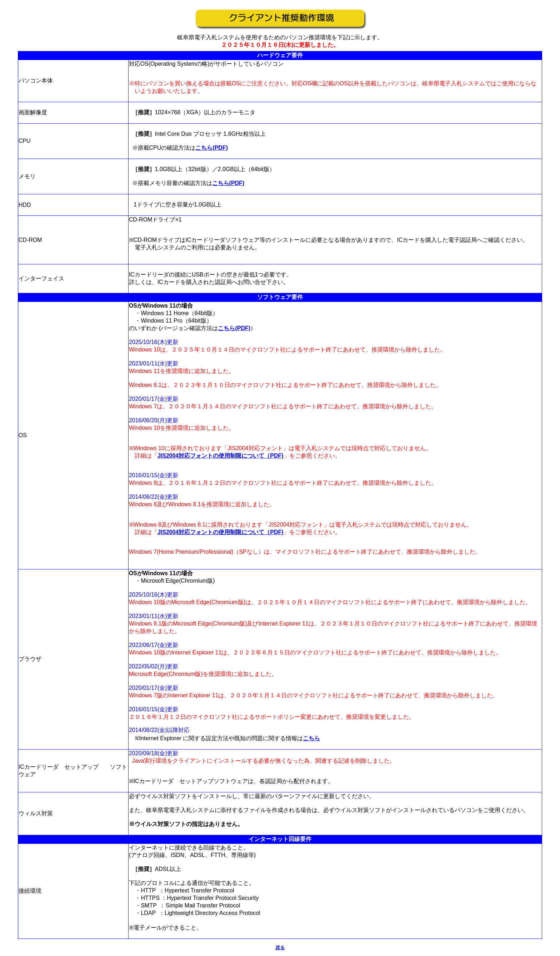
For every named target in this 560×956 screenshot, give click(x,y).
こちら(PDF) (212, 148)
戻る (280, 948)
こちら (311, 738)
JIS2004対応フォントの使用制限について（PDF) (221, 456)
